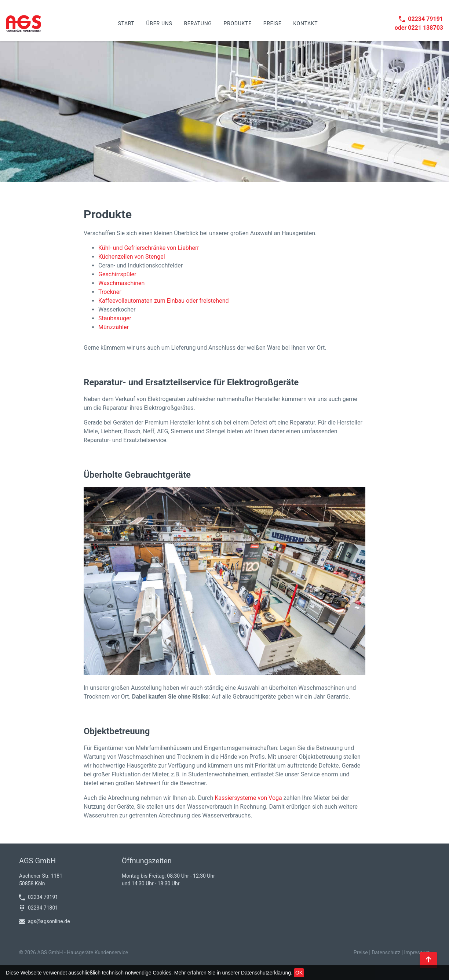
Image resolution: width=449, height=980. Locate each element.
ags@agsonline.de (45, 921)
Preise (273, 23)
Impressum (417, 952)
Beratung (198, 23)
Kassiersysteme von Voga (248, 798)
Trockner (110, 292)
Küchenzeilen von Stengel (132, 257)
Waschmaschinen (121, 283)
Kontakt (305, 23)
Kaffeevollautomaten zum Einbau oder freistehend (164, 301)
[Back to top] (428, 960)
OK (299, 973)
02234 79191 (421, 19)
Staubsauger (115, 318)
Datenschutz (386, 952)
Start (126, 23)
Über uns (159, 23)
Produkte (238, 23)
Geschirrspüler (117, 274)
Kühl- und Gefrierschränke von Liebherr (149, 248)
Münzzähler (114, 327)
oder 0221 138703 (419, 28)
